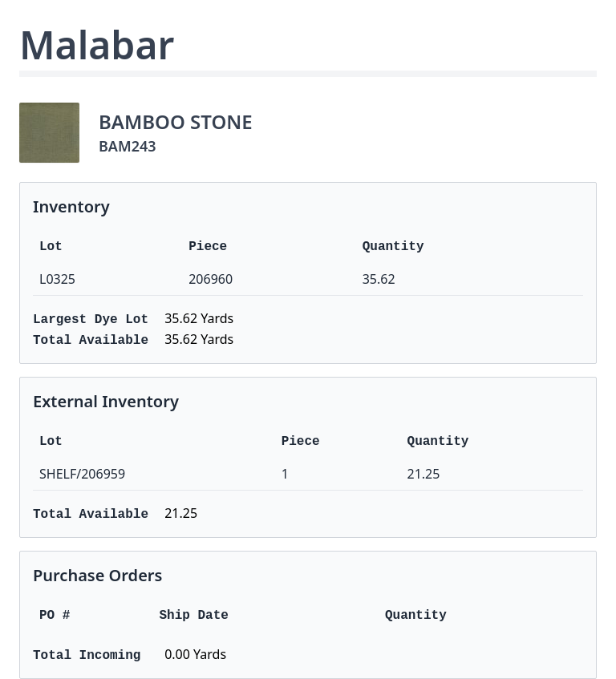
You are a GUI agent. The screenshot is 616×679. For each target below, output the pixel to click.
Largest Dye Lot (91, 320)
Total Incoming (87, 656)
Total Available (91, 341)
